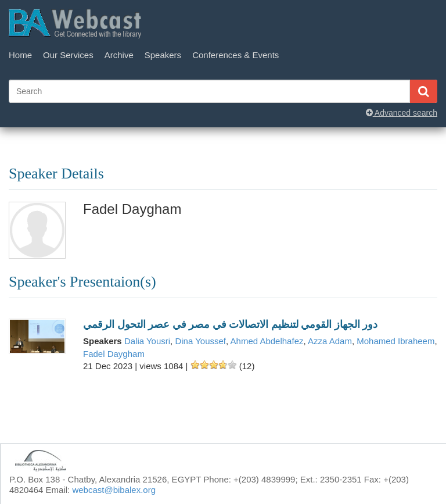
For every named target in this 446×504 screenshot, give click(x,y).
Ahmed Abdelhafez (267, 341)
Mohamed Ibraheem (395, 341)
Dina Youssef (200, 341)
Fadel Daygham (114, 354)
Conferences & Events (235, 55)
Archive (119, 55)
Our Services (68, 55)
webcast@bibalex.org (114, 490)
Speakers (163, 55)
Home (20, 55)
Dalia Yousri (147, 341)
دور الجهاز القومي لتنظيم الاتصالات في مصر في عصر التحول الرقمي (230, 324)
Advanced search (402, 113)
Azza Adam (330, 341)
